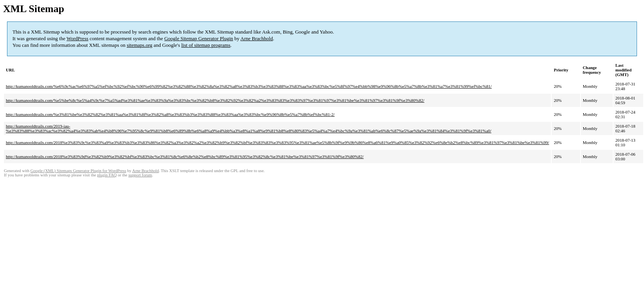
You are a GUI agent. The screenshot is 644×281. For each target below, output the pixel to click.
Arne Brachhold (257, 38)
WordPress (78, 38)
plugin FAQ (107, 175)
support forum (140, 175)
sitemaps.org (139, 45)
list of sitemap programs (206, 45)
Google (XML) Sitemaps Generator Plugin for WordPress (78, 171)
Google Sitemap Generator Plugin (199, 38)
